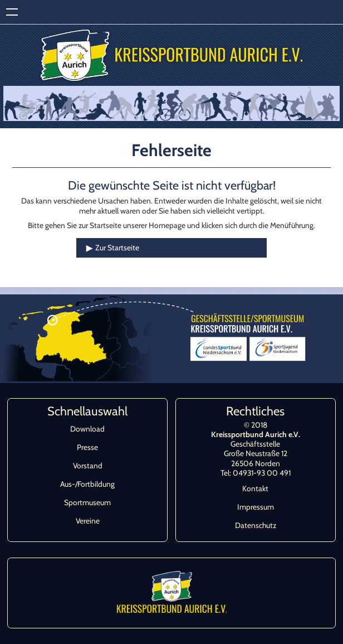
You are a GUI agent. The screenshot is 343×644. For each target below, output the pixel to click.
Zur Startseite (117, 248)
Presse (87, 447)
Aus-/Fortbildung (87, 484)
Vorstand (88, 466)
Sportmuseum (87, 502)
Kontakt (255, 488)
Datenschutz (256, 525)
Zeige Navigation (12, 12)
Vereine (88, 521)
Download (87, 429)
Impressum (256, 507)
